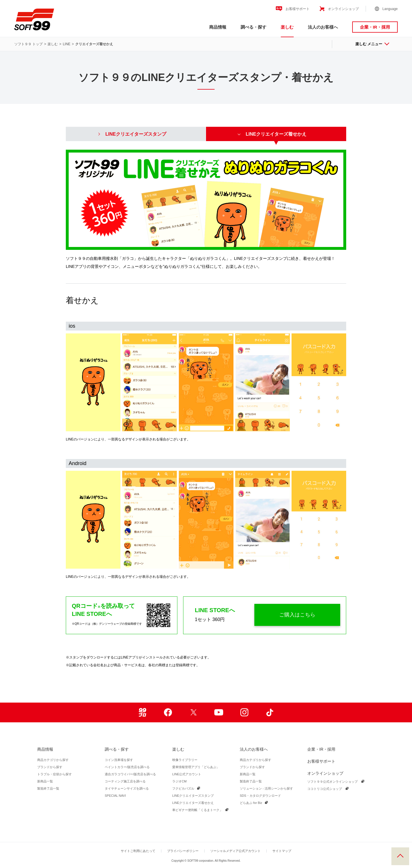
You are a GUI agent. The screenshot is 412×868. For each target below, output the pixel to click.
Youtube (219, 712)
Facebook (168, 712)
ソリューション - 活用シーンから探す (266, 788)
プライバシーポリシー (183, 851)
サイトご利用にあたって (138, 851)
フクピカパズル (183, 788)
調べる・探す (253, 27)
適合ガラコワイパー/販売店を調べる (130, 774)
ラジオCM (179, 781)
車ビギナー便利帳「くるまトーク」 (197, 810)
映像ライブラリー (185, 760)
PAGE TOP (400, 856)
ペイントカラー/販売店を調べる (127, 767)
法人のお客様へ (323, 27)
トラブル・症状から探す (55, 774)
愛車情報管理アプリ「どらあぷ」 (196, 767)
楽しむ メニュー (372, 44)
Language (390, 9)
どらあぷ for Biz (251, 803)
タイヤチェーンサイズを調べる (127, 788)
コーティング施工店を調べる (125, 781)
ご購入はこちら (297, 615)
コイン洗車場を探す (119, 760)
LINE (67, 44)
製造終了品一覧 (48, 788)
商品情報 (218, 27)
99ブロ (142, 712)
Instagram (244, 712)
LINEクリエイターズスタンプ (193, 796)
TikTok (270, 712)
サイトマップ (282, 851)
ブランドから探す (50, 767)
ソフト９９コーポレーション (34, 19)
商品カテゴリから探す (53, 760)
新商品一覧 (45, 781)
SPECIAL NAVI (115, 796)
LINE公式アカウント (187, 774)
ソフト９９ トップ (28, 44)
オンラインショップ (343, 9)
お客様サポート (298, 9)
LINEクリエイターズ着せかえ (193, 803)
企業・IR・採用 (375, 27)
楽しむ (287, 27)
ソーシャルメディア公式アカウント (235, 851)
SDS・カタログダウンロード (260, 796)
